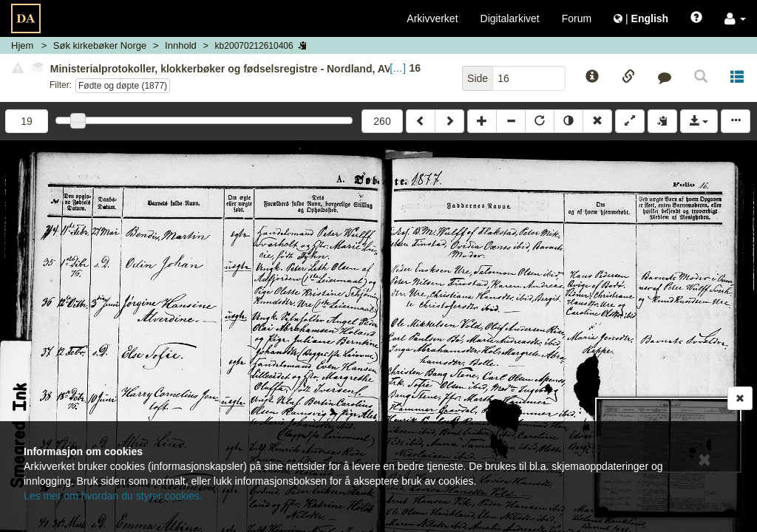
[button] (735, 18)
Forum (577, 18)
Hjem (22, 45)
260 (382, 121)
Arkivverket (432, 18)
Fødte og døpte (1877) (123, 86)
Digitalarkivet (510, 18)
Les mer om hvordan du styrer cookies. (113, 496)
